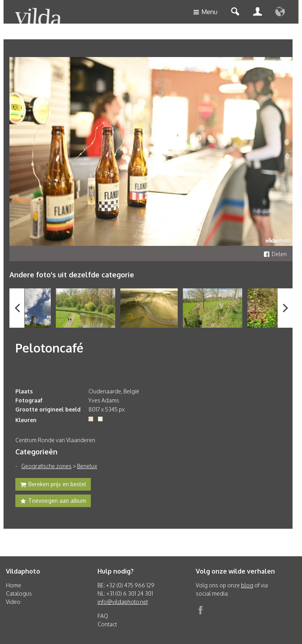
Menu (205, 12)
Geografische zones (46, 466)
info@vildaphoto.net (123, 602)
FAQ (103, 616)
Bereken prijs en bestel (53, 485)
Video (13, 602)
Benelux (87, 466)
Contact (107, 624)
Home (14, 585)
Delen (275, 254)
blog (247, 585)
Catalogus (19, 593)
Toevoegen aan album (53, 502)
